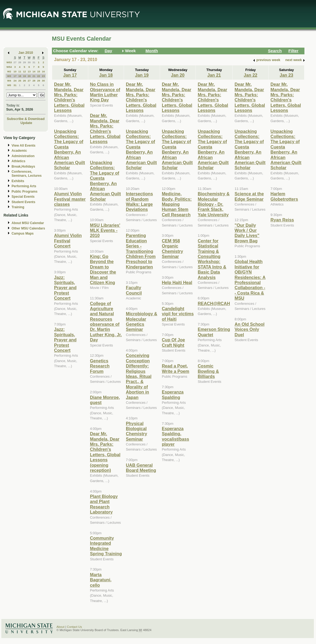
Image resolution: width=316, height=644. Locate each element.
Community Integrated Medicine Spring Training (106, 546)
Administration (23, 156)
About (61, 627)
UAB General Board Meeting (141, 468)
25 (20, 81)
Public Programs (24, 192)
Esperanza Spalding (173, 394)
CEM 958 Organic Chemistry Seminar (173, 249)
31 (34, 62)
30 (29, 62)
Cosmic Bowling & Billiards (208, 371)
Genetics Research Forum (100, 366)
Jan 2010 (26, 53)
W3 (9, 76)
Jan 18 (106, 75)
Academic (19, 151)
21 (34, 76)
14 (34, 71)
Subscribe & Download (26, 119)
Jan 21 (214, 75)
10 (15, 71)
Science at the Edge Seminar (249, 196)
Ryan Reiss (282, 220)
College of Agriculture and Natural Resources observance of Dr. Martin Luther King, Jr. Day (106, 322)
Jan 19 (142, 75)
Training (18, 207)
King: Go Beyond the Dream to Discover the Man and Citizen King (103, 269)
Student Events (23, 202)
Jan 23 (286, 75)
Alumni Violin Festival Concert (68, 241)
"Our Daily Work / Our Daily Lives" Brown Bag (247, 233)
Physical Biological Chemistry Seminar (136, 431)
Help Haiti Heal (177, 282)
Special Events (23, 197)
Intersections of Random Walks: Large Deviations (139, 201)
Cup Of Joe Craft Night (173, 342)
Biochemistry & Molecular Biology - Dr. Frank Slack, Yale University (214, 204)
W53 (9, 62)
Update (26, 123)
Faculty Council (134, 290)
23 (43, 76)
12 (24, 71)
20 (29, 76)
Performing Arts (24, 186)
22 (39, 76)
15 (39, 71)
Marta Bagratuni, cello (101, 580)
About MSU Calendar (28, 223)
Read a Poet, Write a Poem (176, 368)
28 (20, 62)
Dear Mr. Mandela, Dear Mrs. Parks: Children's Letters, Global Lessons (69, 97)
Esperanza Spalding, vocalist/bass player (175, 436)
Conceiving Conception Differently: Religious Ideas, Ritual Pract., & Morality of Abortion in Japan (139, 376)
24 (15, 81)
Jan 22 (250, 75)
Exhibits (18, 181)
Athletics (18, 161)
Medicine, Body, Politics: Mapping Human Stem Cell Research (177, 204)
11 (20, 71)
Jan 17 (70, 75)
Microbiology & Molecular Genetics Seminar (142, 321)
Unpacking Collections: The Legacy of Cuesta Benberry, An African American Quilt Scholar (70, 150)
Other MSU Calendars (28, 228)
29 (24, 62)
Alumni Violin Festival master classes (70, 199)
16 (43, 71)
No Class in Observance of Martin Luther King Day (105, 92)
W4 (9, 81)
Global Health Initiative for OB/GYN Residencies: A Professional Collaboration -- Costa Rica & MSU (250, 280)
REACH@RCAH (214, 303)
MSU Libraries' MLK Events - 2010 (105, 230)
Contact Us (74, 627)
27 (15, 62)
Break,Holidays (23, 167)
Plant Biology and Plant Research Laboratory (104, 504)
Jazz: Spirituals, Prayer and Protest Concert (65, 288)
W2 (9, 71)
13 (29, 71)
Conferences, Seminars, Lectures (27, 174)
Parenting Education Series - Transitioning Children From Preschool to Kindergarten (141, 251)
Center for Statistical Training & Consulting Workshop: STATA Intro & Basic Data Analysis (212, 259)
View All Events (24, 146)
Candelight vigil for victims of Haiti (178, 314)
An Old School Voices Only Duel (249, 329)
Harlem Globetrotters (284, 196)
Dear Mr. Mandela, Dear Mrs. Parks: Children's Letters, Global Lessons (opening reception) (105, 452)
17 (15, 76)
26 (24, 81)
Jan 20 (178, 75)
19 (24, 76)
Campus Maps (23, 233)
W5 (9, 85)
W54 (9, 67)
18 (20, 76)
